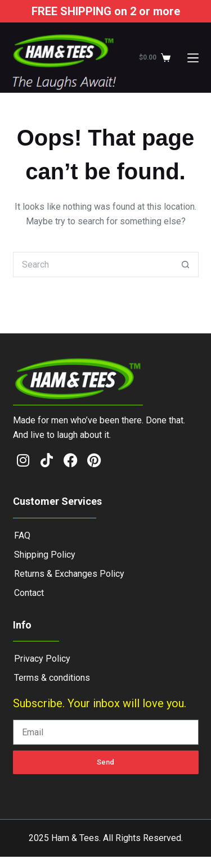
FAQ (22, 535)
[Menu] (193, 58)
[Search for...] (93, 265)
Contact (29, 593)
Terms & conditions (52, 678)
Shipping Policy (45, 555)
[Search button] (186, 265)
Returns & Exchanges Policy (69, 574)
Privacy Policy (42, 659)
